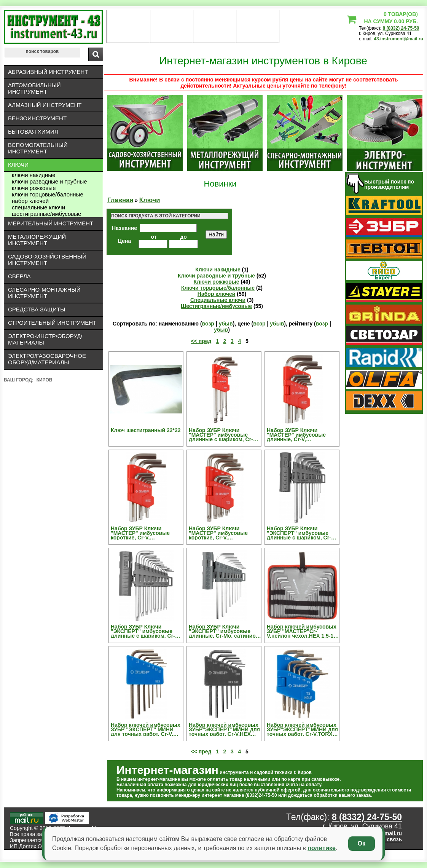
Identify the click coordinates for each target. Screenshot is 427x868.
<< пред (201, 341)
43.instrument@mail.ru (398, 39)
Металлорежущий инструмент (37, 240)
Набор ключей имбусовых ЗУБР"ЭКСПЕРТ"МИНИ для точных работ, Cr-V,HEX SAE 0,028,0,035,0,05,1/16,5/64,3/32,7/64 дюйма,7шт (225, 729)
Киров (45, 380)
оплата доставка (172, 27)
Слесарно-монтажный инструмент (44, 293)
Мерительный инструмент (51, 223)
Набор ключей (30, 201)
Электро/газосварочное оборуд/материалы (47, 359)
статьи (257, 27)
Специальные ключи (38, 207)
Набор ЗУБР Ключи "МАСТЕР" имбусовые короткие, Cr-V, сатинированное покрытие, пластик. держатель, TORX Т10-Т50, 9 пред (223, 533)
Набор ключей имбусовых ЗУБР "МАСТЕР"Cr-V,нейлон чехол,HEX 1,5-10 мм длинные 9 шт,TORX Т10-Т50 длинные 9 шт (302, 631)
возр (208, 324)
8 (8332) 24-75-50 (401, 28)
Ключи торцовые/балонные (48, 194)
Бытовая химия (33, 132)
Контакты (215, 27)
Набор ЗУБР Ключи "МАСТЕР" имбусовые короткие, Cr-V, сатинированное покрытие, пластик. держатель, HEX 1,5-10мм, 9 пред (145, 533)
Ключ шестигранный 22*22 (146, 430)
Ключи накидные (34, 175)
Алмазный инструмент (45, 105)
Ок (362, 843)
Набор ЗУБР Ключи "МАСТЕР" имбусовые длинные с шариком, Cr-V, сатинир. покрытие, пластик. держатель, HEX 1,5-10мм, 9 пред (223, 435)
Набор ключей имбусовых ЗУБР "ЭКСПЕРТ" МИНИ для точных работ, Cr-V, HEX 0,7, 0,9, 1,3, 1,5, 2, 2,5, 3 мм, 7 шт (146, 729)
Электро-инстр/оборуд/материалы (45, 339)
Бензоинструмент (37, 118)
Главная (120, 200)
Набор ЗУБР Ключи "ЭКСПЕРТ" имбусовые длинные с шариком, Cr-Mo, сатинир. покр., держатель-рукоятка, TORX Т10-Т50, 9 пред (146, 631)
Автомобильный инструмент (34, 88)
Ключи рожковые (34, 188)
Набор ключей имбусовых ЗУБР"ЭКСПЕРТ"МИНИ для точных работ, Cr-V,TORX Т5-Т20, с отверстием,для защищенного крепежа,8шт (302, 729)
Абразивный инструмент (48, 72)
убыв (226, 324)
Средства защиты (37, 309)
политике (322, 848)
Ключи (18, 165)
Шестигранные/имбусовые (46, 214)
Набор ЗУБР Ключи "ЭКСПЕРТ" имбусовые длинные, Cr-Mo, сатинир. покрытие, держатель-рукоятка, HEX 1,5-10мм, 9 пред (223, 631)
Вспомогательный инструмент (38, 148)
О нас (128, 27)
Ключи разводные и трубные (49, 181)
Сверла (19, 276)
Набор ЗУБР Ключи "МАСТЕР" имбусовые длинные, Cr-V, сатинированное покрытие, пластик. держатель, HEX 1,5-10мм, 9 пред (301, 435)
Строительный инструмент (52, 323)
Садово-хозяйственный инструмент (47, 260)
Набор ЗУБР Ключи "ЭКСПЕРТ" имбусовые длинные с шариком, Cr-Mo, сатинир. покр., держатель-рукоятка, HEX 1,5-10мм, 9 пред (300, 533)
